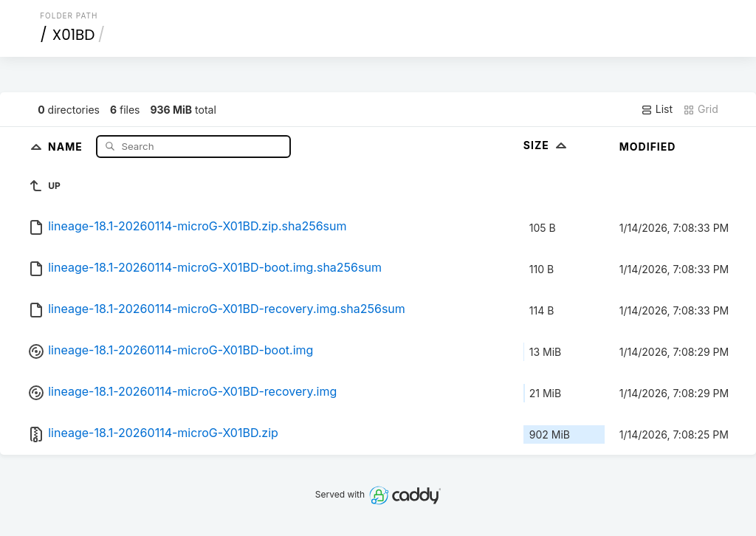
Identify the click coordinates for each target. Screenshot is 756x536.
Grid (701, 109)
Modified (648, 147)
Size (547, 145)
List (657, 109)
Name (67, 146)
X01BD (74, 35)
